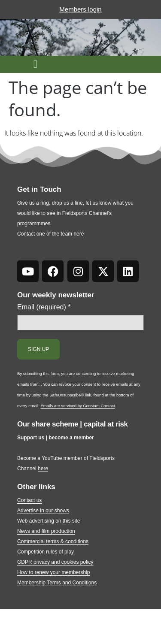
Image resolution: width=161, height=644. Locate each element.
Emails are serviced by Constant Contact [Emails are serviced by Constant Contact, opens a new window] (77, 406)
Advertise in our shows (43, 511)
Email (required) (44, 307)
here (79, 234)
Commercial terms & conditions (53, 541)
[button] (35, 64)
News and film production (46, 531)
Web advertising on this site (49, 521)
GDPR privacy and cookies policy (55, 562)
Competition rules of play (46, 552)
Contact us (29, 500)
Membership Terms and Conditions (57, 583)
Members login (80, 9)
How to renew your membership (53, 572)
